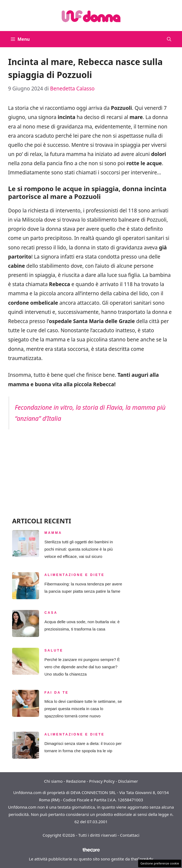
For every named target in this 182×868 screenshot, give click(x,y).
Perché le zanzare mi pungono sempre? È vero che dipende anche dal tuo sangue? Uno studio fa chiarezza (82, 667)
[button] (169, 39)
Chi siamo (53, 781)
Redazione (76, 781)
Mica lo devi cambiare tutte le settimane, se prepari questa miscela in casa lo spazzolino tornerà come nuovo (83, 709)
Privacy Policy (102, 781)
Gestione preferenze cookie (160, 863)
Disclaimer (128, 781)
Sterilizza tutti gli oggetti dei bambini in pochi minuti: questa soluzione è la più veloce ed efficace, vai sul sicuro (79, 549)
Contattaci (130, 835)
